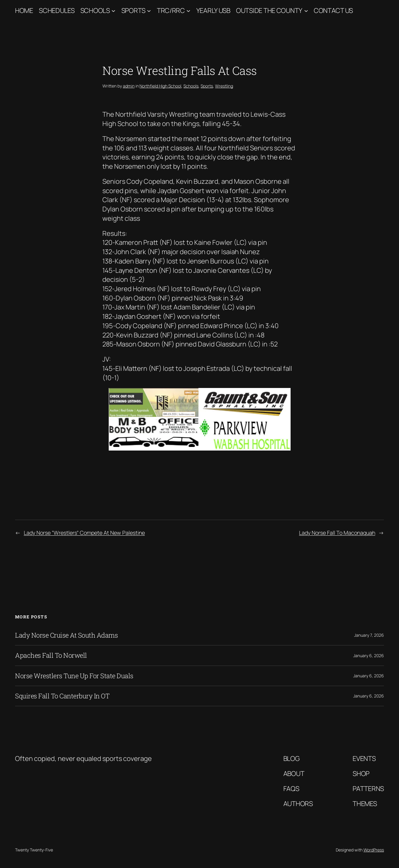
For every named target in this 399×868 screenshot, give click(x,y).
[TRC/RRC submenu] (188, 11)
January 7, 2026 (369, 635)
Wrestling (224, 86)
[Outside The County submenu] (306, 11)
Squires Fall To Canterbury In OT (62, 696)
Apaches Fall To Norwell (51, 655)
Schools (95, 11)
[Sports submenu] (149, 11)
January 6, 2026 (369, 656)
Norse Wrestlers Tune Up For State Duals (74, 676)
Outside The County (269, 11)
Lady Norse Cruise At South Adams (66, 635)
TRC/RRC (171, 11)
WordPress (374, 850)
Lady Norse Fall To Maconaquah (337, 533)
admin (129, 86)
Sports (133, 11)
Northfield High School (160, 86)
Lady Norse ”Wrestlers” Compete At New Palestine (84, 533)
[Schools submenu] (113, 11)
